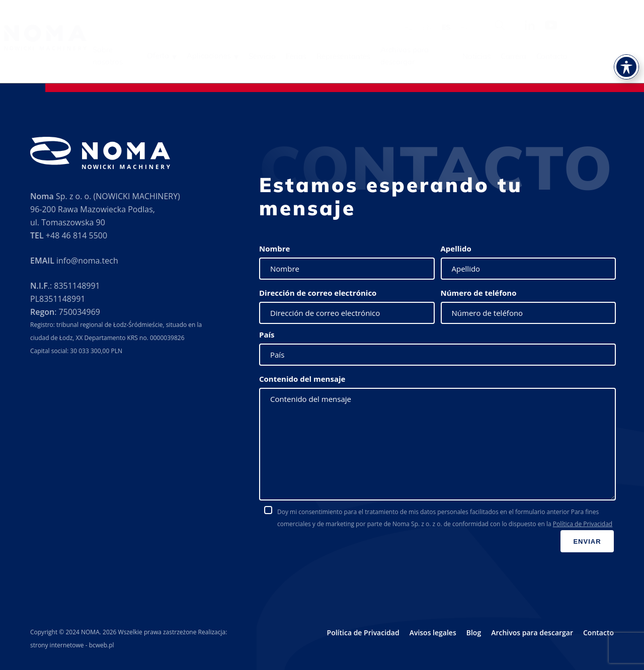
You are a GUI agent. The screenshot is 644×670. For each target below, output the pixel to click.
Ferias (355, 56)
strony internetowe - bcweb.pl (72, 645)
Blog (474, 633)
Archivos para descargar (463, 56)
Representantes (402, 56)
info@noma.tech (87, 261)
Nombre (274, 248)
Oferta (217, 56)
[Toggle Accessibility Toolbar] (626, 51)
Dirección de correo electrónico (318, 293)
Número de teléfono (479, 293)
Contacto (611, 56)
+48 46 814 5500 (76, 235)
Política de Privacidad (583, 524)
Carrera (572, 56)
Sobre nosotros (167, 56)
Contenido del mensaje (302, 379)
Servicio (321, 56)
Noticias (535, 56)
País (267, 334)
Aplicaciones (268, 56)
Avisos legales (433, 633)
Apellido (456, 248)
